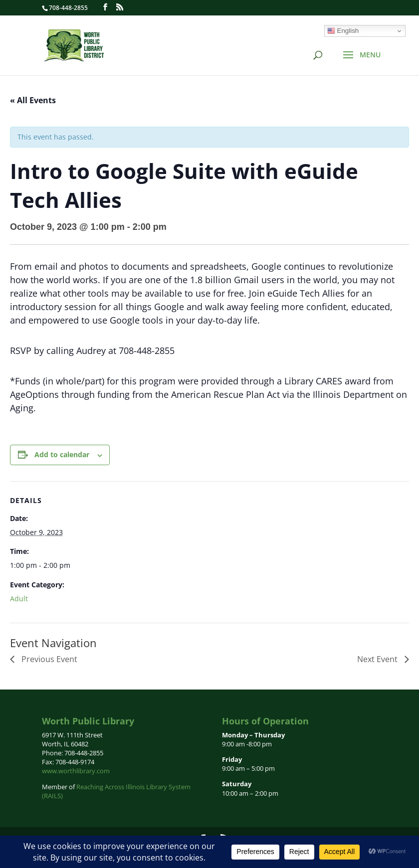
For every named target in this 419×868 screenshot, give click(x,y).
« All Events (33, 100)
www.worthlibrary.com (76, 771)
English (343, 31)
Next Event (378, 659)
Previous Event (48, 659)
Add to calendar (62, 454)
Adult (19, 599)
